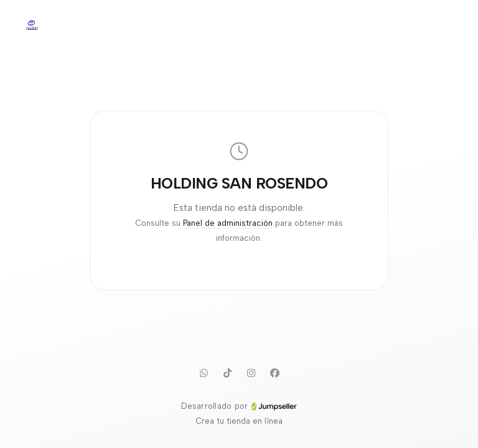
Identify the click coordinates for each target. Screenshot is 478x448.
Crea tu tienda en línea (239, 421)
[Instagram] (251, 373)
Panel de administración (228, 223)
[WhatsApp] (204, 373)
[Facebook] (274, 373)
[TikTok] (227, 373)
